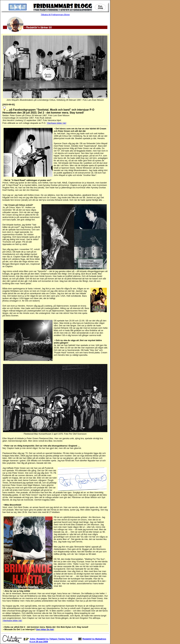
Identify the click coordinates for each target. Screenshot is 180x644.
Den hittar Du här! (45, 629)
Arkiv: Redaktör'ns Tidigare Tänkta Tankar (51, 639)
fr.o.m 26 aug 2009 (39, 642)
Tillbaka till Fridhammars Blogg (55, 15)
